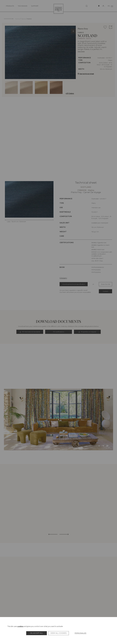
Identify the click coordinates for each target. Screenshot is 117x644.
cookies (20, 626)
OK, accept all (37, 633)
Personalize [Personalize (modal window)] (80, 633)
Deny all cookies (59, 633)
